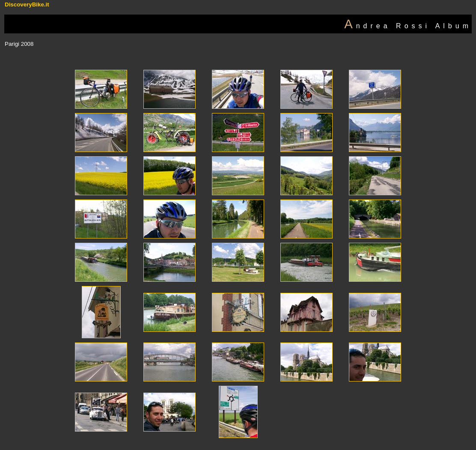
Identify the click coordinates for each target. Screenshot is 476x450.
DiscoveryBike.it (27, 4)
